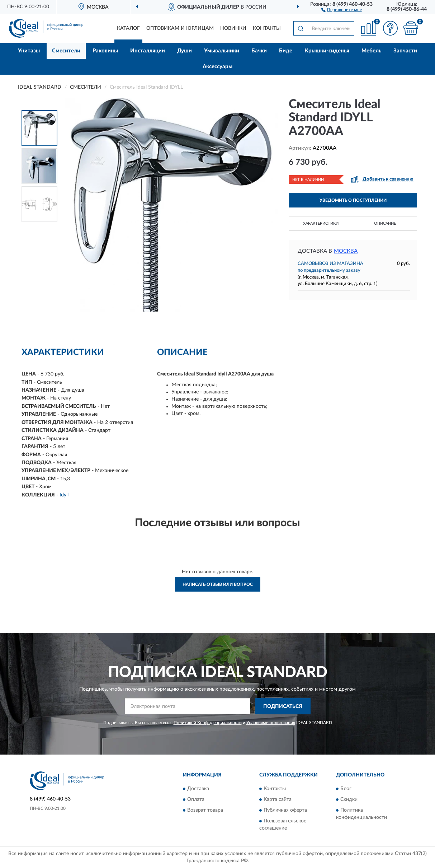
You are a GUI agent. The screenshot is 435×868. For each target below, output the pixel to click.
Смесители (66, 51)
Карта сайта (278, 799)
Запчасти (405, 51)
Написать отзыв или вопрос (218, 584)
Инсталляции (148, 51)
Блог (346, 789)
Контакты (267, 28)
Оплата (196, 799)
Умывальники (222, 51)
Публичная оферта (285, 810)
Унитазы (29, 51)
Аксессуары (217, 67)
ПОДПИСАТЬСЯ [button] (283, 706)
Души (185, 51)
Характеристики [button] (321, 223)
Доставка (198, 789)
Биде (286, 51)
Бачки (259, 51)
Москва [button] (346, 251)
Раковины (105, 51)
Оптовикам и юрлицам (180, 28)
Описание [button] (385, 223)
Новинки (233, 28)
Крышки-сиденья (327, 51)
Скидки (349, 799)
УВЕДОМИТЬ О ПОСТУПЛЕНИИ (353, 200)
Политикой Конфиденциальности (208, 723)
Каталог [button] (128, 28)
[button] (342, 9)
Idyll (64, 495)
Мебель (371, 51)
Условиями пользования (271, 723)
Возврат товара (205, 810)
